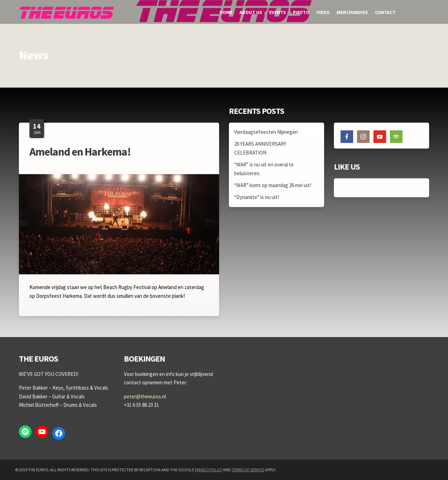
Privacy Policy (209, 470)
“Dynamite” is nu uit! (257, 197)
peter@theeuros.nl (145, 396)
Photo (301, 12)
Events (278, 12)
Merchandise (352, 12)
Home (226, 12)
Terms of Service (248, 470)
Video (323, 12)
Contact (385, 12)
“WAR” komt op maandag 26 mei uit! (273, 185)
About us (251, 12)
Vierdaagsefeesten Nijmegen (266, 132)
